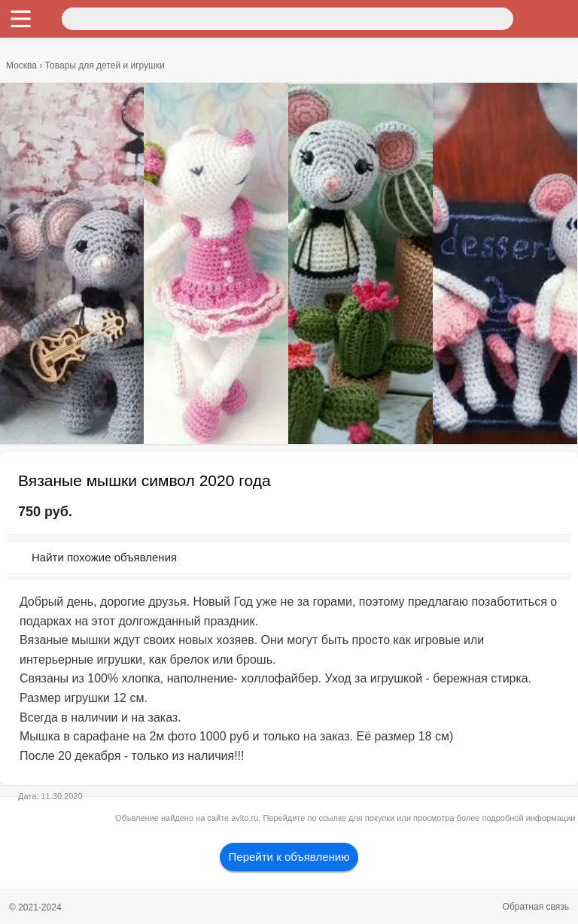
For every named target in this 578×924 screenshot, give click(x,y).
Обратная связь (536, 907)
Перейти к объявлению (289, 857)
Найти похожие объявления (104, 557)
